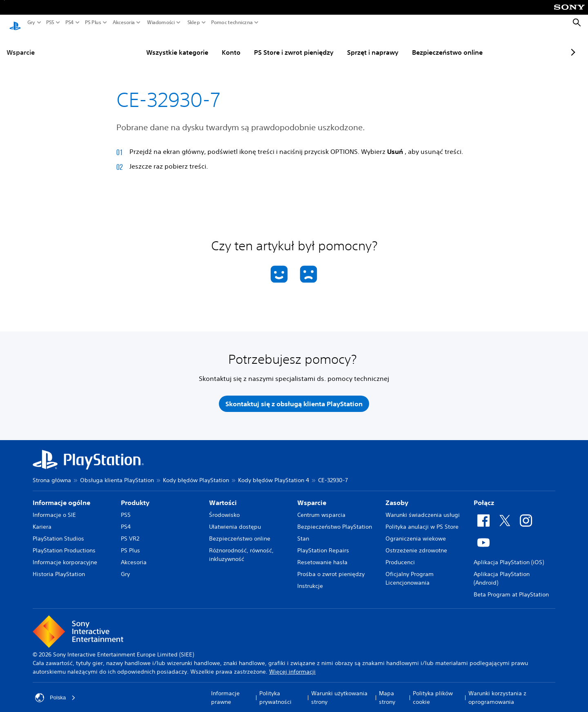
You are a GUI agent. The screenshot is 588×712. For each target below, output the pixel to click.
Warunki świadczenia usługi (423, 509)
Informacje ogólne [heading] (61, 497)
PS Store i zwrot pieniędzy (273, 44)
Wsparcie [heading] (312, 497)
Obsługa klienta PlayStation (117, 474)
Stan (303, 533)
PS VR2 (130, 533)
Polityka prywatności (275, 692)
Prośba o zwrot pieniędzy (331, 568)
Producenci (400, 556)
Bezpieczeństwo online (426, 44)
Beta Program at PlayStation (511, 589)
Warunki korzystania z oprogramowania (497, 692)
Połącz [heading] (484, 497)
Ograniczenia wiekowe (416, 533)
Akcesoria (124, 22)
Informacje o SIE (54, 509)
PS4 (70, 22)
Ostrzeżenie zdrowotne (416, 545)
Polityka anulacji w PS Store (422, 521)
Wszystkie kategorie (156, 44)
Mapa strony (387, 692)
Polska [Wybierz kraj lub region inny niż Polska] (56, 692)
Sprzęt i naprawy (352, 44)
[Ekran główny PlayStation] (15, 23)
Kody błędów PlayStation (196, 474)
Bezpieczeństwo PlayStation (335, 521)
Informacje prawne (225, 692)
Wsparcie (21, 44)
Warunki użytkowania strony (339, 692)
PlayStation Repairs (323, 545)
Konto (210, 44)
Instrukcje (310, 580)
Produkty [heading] (135, 497)
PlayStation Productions (64, 545)
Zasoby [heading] (397, 497)
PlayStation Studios (58, 533)
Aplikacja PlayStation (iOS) (509, 556)
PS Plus (93, 22)
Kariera (42, 521)
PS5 (50, 22)
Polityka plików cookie (433, 692)
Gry (31, 22)
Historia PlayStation (59, 568)
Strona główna (52, 474)
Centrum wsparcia (321, 509)
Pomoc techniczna (232, 22)
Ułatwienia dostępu (235, 521)
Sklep (194, 22)
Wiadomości (161, 22)
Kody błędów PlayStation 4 (274, 474)
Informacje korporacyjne (65, 556)
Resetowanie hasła (322, 556)
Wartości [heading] (223, 497)
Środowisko (224, 509)
